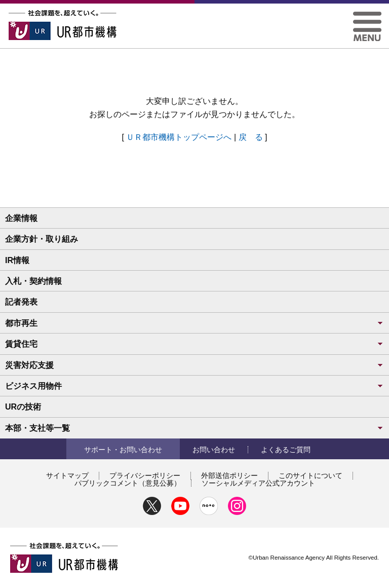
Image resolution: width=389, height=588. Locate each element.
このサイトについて (310, 475)
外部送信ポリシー (229, 475)
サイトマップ (67, 475)
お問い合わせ (214, 450)
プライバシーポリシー (145, 475)
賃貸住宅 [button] (194, 344)
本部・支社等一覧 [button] (194, 428)
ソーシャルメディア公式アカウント (258, 483)
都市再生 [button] (194, 323)
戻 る (251, 137)
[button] (367, 15)
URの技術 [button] (23, 407)
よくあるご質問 (286, 450)
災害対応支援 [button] (194, 365)
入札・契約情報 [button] (33, 281)
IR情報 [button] (17, 260)
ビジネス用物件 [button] (194, 386)
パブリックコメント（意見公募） (128, 483)
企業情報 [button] (21, 218)
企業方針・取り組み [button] (42, 239)
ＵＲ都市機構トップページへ (179, 137)
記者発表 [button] (21, 302)
